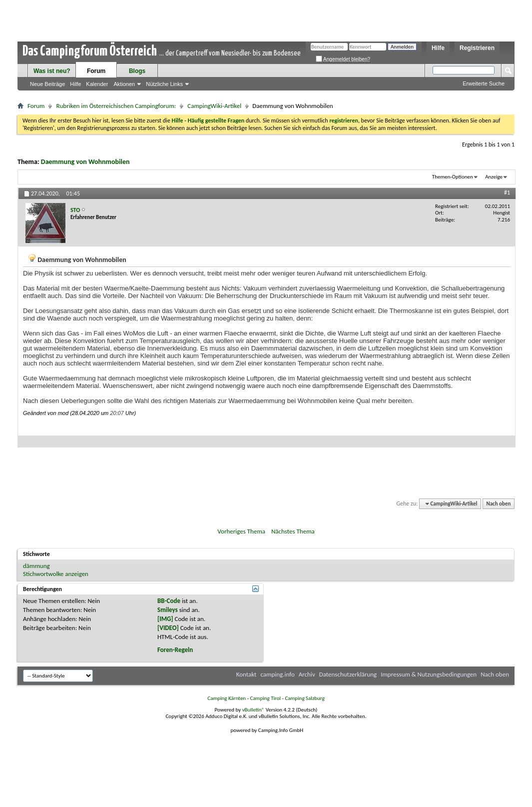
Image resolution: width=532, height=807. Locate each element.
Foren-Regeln (175, 650)
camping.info (277, 674)
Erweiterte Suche (484, 83)
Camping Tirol (265, 698)
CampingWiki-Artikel (214, 106)
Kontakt (247, 674)
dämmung (36, 566)
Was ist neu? (52, 71)
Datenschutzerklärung (348, 674)
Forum (96, 71)
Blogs (137, 71)
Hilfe (438, 48)
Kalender (97, 84)
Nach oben (498, 504)
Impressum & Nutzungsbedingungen (429, 674)
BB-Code (169, 601)
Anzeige (494, 177)
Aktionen (124, 84)
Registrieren (477, 48)
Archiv (307, 674)
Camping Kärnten (227, 698)
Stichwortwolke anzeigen (56, 574)
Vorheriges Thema (241, 531)
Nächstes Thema (293, 531)
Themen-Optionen (453, 177)
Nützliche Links (164, 84)
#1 (507, 192)
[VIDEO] (168, 628)
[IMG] (165, 619)
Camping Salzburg (304, 698)
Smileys (168, 610)
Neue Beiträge (47, 84)
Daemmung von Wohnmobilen (85, 162)
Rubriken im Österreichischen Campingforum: (116, 106)
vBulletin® (254, 710)
